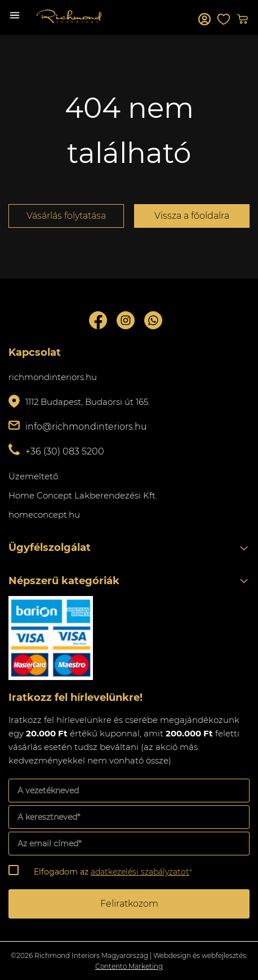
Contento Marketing (129, 966)
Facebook (98, 320)
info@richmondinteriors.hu (86, 427)
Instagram (126, 320)
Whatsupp (153, 320)
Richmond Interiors (69, 16)
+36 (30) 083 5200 (65, 451)
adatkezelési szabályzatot (140, 872)
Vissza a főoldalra (192, 216)
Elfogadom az (113, 872)
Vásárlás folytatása (66, 216)
